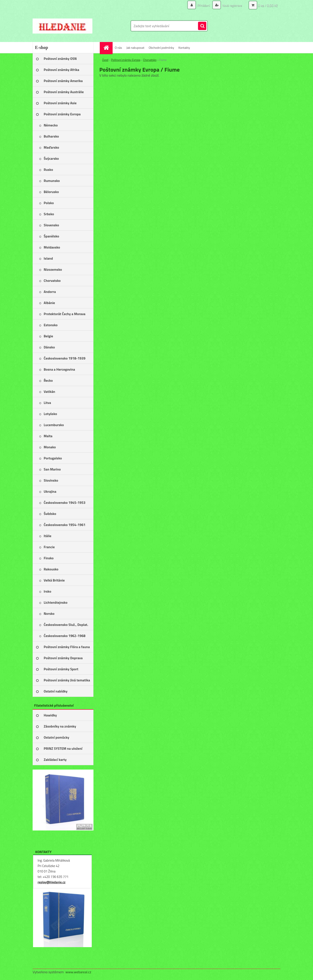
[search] (202, 26)
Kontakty (184, 48)
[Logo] (62, 26)
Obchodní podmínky (161, 48)
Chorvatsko (150, 60)
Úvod (105, 60)
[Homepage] (108, 48)
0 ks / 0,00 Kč (268, 5)
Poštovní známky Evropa (126, 60)
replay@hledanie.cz (52, 882)
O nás (118, 48)
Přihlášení (204, 5)
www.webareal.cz (78, 972)
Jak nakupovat (135, 48)
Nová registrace (232, 5)
